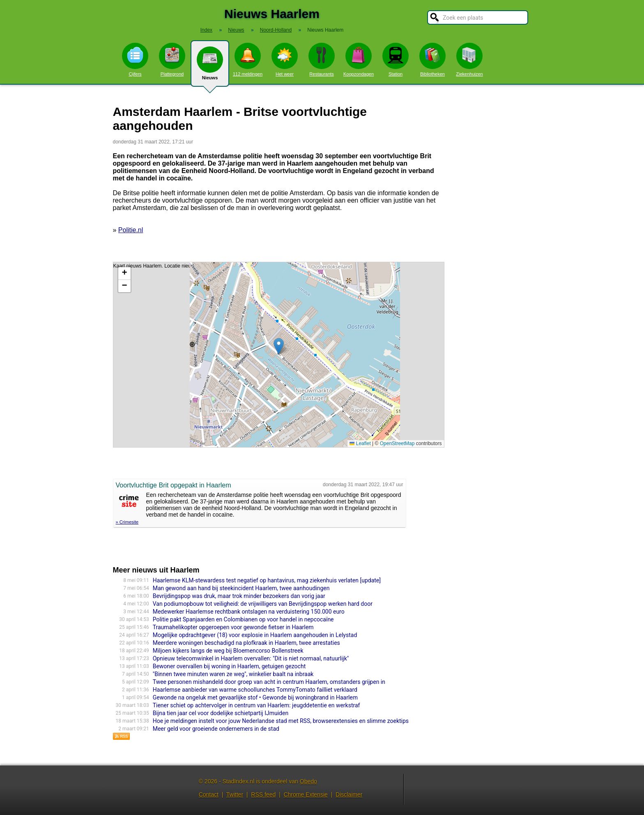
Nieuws (210, 67)
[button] (279, 346)
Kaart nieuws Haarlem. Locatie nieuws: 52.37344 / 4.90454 (278, 355)
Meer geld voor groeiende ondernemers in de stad (216, 729)
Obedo (308, 781)
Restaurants (322, 60)
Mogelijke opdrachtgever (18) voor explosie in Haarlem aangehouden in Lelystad (255, 635)
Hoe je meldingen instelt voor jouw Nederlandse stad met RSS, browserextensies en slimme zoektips (281, 721)
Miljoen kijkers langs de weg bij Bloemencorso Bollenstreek (228, 651)
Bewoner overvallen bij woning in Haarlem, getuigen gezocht (229, 666)
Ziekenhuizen (469, 60)
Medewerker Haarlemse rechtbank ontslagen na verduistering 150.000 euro (249, 612)
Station (396, 60)
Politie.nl (131, 230)
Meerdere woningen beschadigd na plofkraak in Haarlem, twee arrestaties (246, 643)
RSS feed (263, 794)
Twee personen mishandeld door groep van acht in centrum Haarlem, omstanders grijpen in (269, 682)
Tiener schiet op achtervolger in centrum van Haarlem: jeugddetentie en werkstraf (256, 705)
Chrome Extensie (305, 794)
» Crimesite (127, 522)
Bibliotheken (432, 60)
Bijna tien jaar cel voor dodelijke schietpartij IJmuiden (221, 713)
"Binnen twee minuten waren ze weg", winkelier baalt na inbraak (233, 674)
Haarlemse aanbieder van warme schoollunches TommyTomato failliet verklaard (255, 690)
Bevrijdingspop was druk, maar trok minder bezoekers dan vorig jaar (239, 596)
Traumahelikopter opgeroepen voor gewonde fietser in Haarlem (233, 627)
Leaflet (360, 443)
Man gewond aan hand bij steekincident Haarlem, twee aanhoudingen (241, 588)
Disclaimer (349, 794)
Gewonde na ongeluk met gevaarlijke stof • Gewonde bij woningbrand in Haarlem (255, 697)
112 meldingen (248, 60)
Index (206, 30)
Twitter (235, 794)
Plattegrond (172, 60)
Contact (209, 794)
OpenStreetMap (397, 443)
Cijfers (135, 60)
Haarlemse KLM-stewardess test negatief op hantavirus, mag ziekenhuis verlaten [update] (267, 580)
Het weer (285, 60)
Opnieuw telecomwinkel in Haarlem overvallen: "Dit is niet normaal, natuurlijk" (251, 658)
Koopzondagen (359, 60)
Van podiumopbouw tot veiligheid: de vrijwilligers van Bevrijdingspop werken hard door (263, 604)
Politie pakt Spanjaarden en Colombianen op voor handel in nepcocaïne (243, 619)
